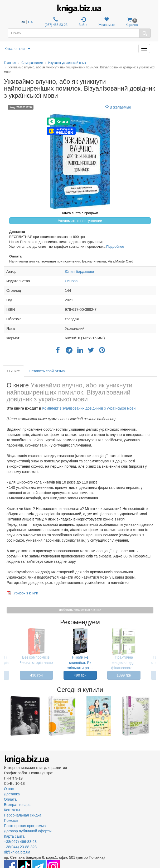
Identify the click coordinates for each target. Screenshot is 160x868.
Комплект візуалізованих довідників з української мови (89, 408)
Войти (83, 22)
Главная (10, 63)
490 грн (80, 675)
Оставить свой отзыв (47, 371)
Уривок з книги (26, 593)
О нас (9, 789)
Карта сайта (14, 836)
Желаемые (107, 22)
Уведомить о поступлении (80, 221)
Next (155, 716)
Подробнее (115, 247)
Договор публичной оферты (28, 831)
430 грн (36, 675)
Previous (5, 716)
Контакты (12, 810)
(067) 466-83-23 (55, 22)
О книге (13, 371)
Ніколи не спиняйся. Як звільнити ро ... (80, 663)
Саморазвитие (32, 63)
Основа (71, 281)
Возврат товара (17, 805)
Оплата (10, 799)
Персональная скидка (23, 815)
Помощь (11, 820)
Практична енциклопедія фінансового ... (124, 663)
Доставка (12, 794)
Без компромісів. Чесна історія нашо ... (37, 663)
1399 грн (124, 675)
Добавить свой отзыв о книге (80, 610)
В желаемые (118, 107)
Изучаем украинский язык (67, 63)
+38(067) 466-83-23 (20, 842)
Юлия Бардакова (79, 271)
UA (30, 22)
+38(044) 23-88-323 (20, 847)
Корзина (132, 22)
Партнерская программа (25, 826)
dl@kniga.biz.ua (17, 852)
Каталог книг (17, 49)
